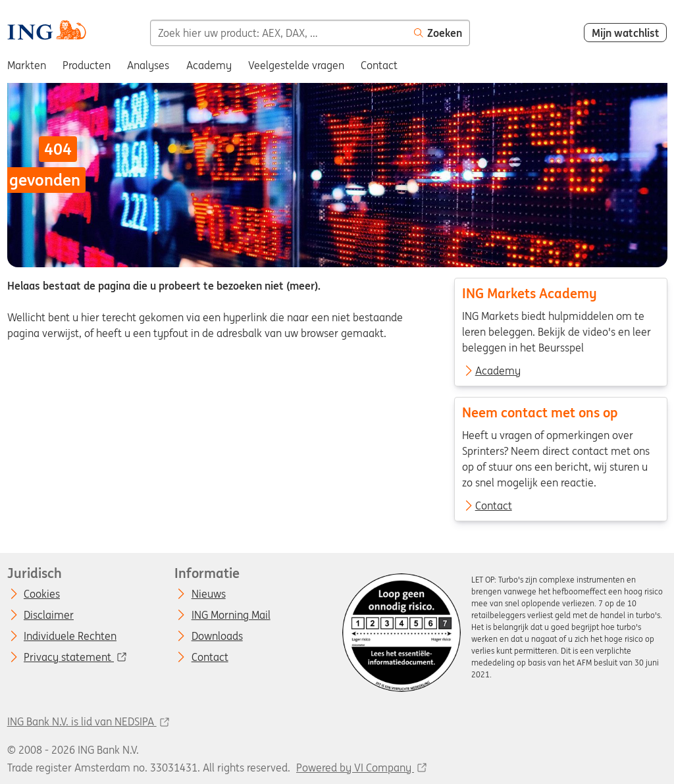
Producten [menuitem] (87, 65)
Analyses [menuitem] (148, 65)
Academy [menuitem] (209, 65)
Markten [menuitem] (27, 65)
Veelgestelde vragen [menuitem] (296, 65)
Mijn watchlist (626, 33)
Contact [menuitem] (379, 65)
